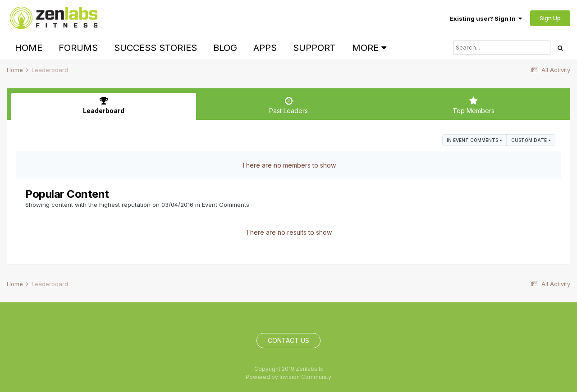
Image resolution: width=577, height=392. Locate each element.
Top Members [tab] (473, 105)
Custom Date (531, 140)
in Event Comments (474, 140)
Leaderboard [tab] (104, 105)
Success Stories (156, 48)
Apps (265, 48)
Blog (225, 48)
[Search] (502, 48)
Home (29, 48)
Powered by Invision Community (288, 377)
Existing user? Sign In (486, 18)
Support (314, 48)
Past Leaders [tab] (288, 105)
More (369, 48)
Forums (78, 48)
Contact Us (288, 340)
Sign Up (550, 18)
